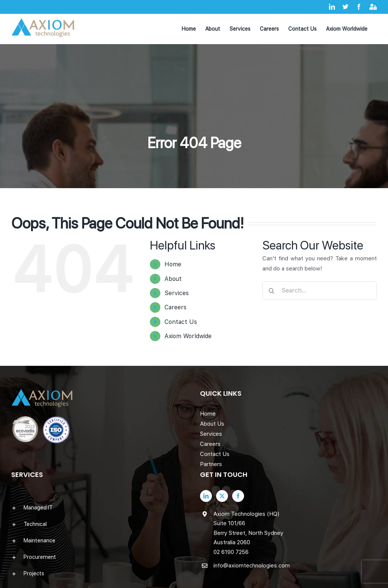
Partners (211, 464)
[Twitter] (222, 496)
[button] (100, 508)
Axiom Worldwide (188, 336)
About (173, 279)
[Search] (272, 291)
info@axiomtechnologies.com (252, 566)
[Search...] (320, 291)
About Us (212, 424)
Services (177, 293)
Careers (175, 307)
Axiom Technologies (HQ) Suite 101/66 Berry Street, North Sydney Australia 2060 (248, 528)
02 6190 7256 (231, 552)
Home (173, 264)
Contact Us (181, 322)
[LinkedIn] (206, 496)
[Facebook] (238, 496)
